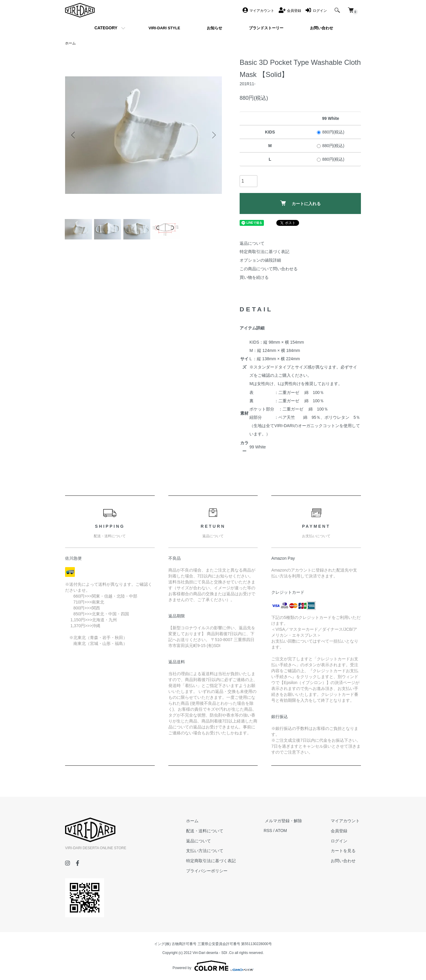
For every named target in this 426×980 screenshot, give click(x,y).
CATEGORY (106, 28)
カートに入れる (300, 203)
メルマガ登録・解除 (287, 821)
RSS (272, 831)
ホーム (70, 43)
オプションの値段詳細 (260, 260)
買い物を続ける (254, 277)
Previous (74, 135)
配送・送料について (210, 831)
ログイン (340, 841)
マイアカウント (346, 821)
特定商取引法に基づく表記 (264, 252)
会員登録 (340, 831)
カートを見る (344, 851)
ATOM (286, 831)
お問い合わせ (344, 861)
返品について (252, 243)
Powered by (213, 966)
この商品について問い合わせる (269, 269)
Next (213, 135)
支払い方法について (210, 851)
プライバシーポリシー (212, 871)
